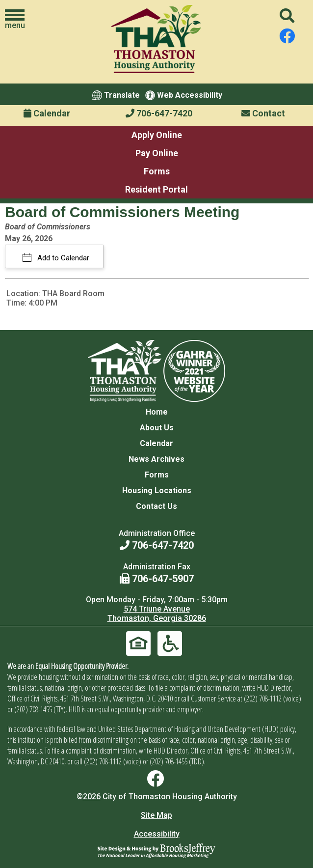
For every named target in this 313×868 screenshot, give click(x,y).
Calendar (47, 113)
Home (157, 412)
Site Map (156, 815)
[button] (15, 20)
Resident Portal (156, 189)
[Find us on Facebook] (287, 36)
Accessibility (157, 834)
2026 (92, 797)
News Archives (156, 459)
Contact (263, 113)
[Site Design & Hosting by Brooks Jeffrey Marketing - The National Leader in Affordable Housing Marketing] (156, 851)
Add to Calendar (62, 258)
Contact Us (156, 506)
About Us (157, 428)
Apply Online (157, 135)
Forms (157, 171)
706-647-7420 (159, 113)
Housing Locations (157, 490)
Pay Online (157, 153)
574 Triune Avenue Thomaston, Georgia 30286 (157, 614)
